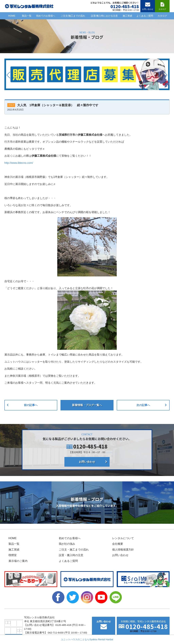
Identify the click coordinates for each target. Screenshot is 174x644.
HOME (12, 16)
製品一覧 (27, 16)
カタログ (162, 16)
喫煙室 (13, 555)
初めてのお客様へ (46, 16)
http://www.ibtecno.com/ (19, 163)
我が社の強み (67, 544)
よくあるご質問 (145, 16)
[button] (8, 75)
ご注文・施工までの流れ (74, 550)
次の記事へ (143, 405)
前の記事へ (31, 405)
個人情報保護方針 (123, 550)
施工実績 (127, 16)
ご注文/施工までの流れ (73, 16)
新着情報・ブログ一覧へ (87, 405)
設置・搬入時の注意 (71, 555)
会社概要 (118, 544)
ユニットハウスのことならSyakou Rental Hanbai (87, 639)
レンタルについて (123, 538)
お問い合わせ (87, 462)
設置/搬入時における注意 (104, 16)
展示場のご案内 (18, 561)
